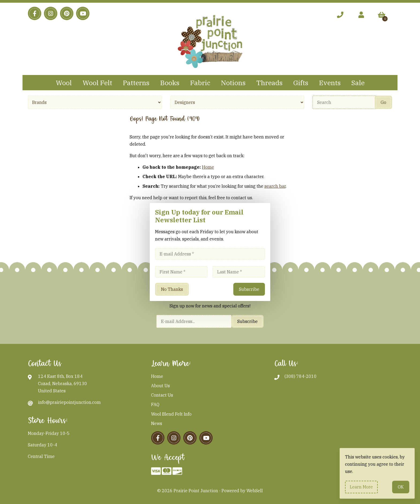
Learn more (361, 487)
